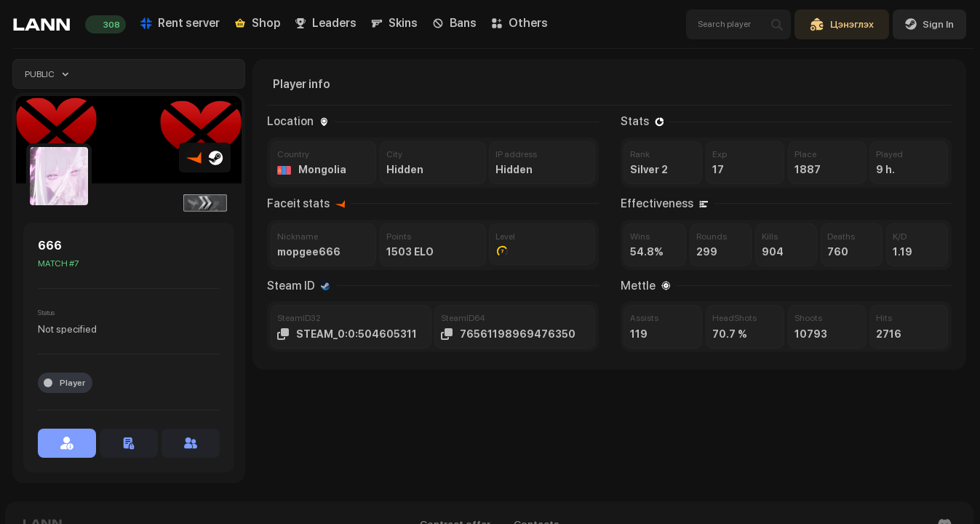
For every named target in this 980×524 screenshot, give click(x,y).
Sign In (929, 24)
